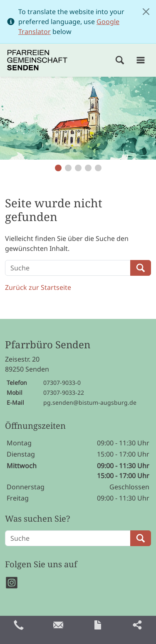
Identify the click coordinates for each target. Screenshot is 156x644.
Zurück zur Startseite (38, 287)
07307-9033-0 (62, 383)
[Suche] (68, 268)
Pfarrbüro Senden (48, 345)
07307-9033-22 (64, 392)
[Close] (146, 12)
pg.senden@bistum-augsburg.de (90, 402)
